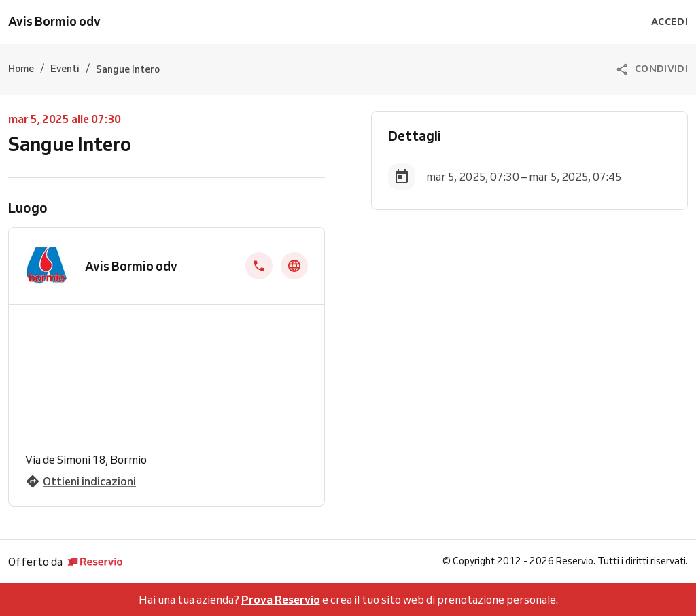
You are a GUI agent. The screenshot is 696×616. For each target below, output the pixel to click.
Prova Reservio (281, 600)
